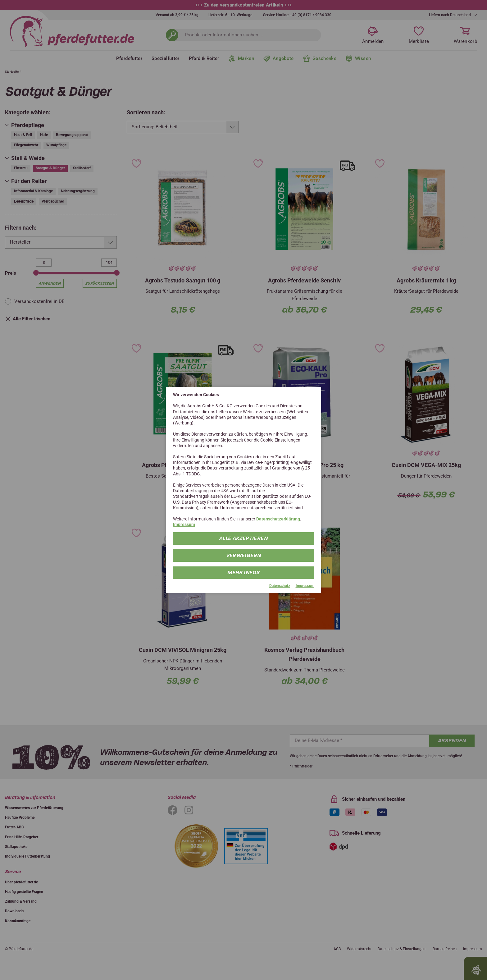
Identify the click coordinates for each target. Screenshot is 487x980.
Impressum (184, 524)
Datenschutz (280, 585)
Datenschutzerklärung (278, 519)
